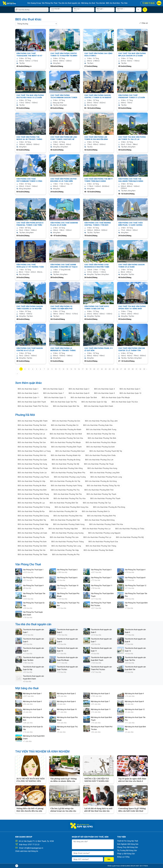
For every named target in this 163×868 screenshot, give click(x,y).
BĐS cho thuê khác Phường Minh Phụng (33, 494)
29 (129, 369)
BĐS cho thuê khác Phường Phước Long (106, 477)
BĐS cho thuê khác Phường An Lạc (31, 503)
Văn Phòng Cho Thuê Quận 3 (101, 570)
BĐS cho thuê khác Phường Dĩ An (31, 529)
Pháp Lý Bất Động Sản (126, 854)
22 (102, 369)
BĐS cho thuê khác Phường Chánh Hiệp (33, 524)
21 (98, 369)
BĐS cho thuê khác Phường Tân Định (32, 425)
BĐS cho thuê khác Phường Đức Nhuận (101, 442)
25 (113, 369)
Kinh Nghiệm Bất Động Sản (128, 844)
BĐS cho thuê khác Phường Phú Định (32, 541)
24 (110, 369)
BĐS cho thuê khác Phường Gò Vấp (31, 481)
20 (94, 369)
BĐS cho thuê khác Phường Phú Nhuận (66, 442)
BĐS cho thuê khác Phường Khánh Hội (66, 455)
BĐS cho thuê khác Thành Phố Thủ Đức (33, 406)
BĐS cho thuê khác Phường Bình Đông (100, 520)
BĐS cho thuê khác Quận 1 (28, 389)
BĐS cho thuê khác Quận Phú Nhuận (116, 397)
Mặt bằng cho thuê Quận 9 (32, 709)
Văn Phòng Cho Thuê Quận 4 (135, 570)
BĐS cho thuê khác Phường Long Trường (70, 477)
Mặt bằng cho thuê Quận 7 (100, 701)
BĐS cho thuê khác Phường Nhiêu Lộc (33, 429)
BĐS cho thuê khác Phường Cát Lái (31, 434)
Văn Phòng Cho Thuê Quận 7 (101, 577)
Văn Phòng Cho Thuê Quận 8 (135, 577)
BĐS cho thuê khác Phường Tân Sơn (32, 442)
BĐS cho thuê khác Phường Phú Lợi (97, 537)
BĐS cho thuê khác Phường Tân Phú (68, 494)
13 (67, 369)
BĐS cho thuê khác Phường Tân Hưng (32, 464)
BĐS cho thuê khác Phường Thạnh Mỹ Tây (106, 451)
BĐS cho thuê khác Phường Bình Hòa (68, 516)
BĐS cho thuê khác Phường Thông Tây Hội (103, 485)
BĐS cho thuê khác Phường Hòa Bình (32, 490)
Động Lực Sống (123, 857)
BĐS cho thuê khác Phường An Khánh (67, 429)
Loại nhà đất (56, 9)
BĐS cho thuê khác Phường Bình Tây (32, 520)
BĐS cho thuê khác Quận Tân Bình (84, 397)
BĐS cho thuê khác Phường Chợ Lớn (99, 460)
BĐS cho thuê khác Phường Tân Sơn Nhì (33, 498)
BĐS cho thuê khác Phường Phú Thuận (33, 468)
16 (79, 369)
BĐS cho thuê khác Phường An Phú (66, 554)
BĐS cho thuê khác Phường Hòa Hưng (102, 468)
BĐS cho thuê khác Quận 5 (130, 389)
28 (125, 369)
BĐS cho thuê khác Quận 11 (29, 397)
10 (56, 369)
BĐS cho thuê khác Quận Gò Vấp (94, 402)
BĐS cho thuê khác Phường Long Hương (68, 533)
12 (63, 369)
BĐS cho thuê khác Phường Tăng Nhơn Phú (68, 473)
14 (71, 369)
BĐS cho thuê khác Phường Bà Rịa (31, 511)
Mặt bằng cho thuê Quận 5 (32, 701)
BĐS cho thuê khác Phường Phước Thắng (67, 541)
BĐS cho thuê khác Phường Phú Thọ (65, 490)
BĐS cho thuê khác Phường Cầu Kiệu (32, 447)
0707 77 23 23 (34, 845)
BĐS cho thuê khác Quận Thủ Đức (125, 402)
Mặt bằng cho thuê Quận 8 (134, 701)
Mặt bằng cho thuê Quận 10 (67, 709)
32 (140, 369)
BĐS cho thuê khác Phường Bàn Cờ (65, 425)
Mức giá (101, 9)
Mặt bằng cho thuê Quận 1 (32, 693)
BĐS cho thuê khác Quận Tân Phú (64, 402)
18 (86, 369)
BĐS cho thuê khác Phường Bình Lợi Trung (34, 451)
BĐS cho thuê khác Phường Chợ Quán (32, 460)
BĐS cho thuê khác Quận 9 (104, 393)
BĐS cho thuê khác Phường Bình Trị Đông (34, 507)
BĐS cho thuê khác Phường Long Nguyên (104, 533)
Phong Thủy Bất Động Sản (128, 847)
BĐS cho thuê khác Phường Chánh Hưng (69, 524)
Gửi (109, 859)
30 (133, 369)
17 (83, 369)
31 (137, 369)
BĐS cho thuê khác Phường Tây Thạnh (101, 494)
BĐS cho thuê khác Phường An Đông (66, 460)
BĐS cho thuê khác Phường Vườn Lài (32, 473)
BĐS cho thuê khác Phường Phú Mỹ (130, 537)
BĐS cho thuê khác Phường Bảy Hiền (32, 438)
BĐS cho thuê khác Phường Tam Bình (32, 546)
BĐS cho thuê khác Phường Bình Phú (101, 516)
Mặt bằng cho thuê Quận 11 (101, 709)
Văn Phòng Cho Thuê (49, 3)
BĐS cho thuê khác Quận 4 (104, 389)
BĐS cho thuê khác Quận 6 (28, 393)
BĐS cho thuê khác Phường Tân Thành (32, 554)
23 (106, 369)
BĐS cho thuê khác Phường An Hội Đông (101, 481)
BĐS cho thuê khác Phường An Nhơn (32, 485)
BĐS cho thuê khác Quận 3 (79, 389)
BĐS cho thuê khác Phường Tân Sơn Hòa (67, 438)
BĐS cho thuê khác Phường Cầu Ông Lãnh (101, 421)
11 (60, 369)
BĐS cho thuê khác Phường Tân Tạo (97, 503)
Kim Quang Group (34, 3)
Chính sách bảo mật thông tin (27, 851)
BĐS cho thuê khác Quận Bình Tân (66, 406)
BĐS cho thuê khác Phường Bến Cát (63, 511)
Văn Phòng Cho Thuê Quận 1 (33, 570)
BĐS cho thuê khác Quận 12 (55, 397)
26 (117, 369)
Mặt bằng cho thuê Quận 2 (66, 693)
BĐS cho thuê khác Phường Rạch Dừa (103, 541)
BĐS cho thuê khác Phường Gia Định (101, 447)
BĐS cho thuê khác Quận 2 (53, 389)
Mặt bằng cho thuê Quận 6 (66, 701)
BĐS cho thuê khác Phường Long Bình (105, 473)
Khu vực (78, 9)
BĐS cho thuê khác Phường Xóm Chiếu (100, 455)
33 (144, 369)
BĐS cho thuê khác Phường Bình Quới (70, 451)
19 (90, 369)
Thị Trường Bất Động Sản (127, 850)
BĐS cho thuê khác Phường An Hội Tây (65, 481)
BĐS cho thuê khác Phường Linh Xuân (32, 533)
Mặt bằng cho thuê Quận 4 (134, 693)
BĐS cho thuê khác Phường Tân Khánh (98, 550)
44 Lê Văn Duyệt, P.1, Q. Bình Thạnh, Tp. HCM (36, 841)
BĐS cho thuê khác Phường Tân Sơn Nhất (66, 434)
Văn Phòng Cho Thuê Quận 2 (67, 570)
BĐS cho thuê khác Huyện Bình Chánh (99, 406)
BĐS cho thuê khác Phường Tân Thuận (99, 464)
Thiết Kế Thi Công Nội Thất (128, 841)
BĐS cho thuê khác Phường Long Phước (33, 477)
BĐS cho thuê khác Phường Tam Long (66, 546)
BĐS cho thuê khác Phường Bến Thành (33, 421)
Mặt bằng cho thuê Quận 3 (100, 693)
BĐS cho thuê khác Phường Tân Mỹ (65, 464)
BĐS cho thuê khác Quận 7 (53, 393)
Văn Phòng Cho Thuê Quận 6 (67, 577)
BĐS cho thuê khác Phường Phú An (31, 537)
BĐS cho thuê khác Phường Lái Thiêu (130, 529)
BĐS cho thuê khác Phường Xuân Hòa (98, 425)
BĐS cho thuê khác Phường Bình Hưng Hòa (71, 507)
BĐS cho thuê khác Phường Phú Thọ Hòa (70, 498)
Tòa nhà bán (99, 3)
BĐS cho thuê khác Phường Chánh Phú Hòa (106, 524)
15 (75, 369)
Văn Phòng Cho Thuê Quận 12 (136, 585)
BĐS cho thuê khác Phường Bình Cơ (96, 511)
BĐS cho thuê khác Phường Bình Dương (33, 516)
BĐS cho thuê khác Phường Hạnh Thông (66, 485)
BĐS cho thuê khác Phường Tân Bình (102, 438)
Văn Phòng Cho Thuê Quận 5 (33, 577)
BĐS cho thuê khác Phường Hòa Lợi (96, 529)
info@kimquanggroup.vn (34, 848)
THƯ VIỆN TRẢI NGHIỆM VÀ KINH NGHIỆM (42, 751)
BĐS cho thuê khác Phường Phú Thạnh (105, 498)
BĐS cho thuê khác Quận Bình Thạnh (32, 402)
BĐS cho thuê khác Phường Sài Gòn (66, 421)
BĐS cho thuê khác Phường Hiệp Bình (63, 529)
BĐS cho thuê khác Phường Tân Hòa (101, 434)
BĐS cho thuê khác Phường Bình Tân (64, 503)
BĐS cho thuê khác (111, 3)
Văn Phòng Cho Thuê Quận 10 (68, 585)
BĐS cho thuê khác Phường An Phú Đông (109, 507)
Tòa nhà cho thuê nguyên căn (69, 3)
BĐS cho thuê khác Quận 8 (79, 393)
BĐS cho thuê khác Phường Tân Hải (32, 550)
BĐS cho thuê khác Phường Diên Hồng (68, 468)
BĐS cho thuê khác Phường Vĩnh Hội (32, 455)
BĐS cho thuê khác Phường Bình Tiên (65, 520)
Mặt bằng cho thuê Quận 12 (135, 709)
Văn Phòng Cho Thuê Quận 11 (102, 585)
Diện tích (121, 9)
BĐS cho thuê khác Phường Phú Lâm (64, 537)
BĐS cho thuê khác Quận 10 (130, 393)
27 (121, 369)
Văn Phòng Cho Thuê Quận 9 (33, 585)
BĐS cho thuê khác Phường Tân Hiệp (64, 550)
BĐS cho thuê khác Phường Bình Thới (99, 490)
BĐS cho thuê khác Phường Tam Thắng (101, 546)
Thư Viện (122, 3)
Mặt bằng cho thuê (87, 3)
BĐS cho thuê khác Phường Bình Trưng (101, 429)
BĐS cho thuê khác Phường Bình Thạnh (66, 447)
